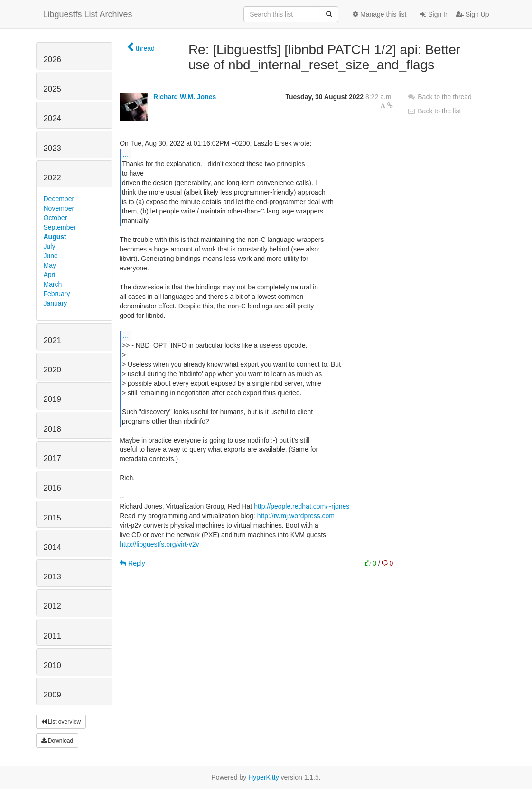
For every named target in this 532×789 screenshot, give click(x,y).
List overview (61, 722)
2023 (52, 148)
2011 (52, 636)
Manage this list (379, 14)
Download (57, 741)
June (51, 256)
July (50, 246)
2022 (52, 178)
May (50, 265)
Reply (132, 563)
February (57, 294)
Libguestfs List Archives (88, 14)
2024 (52, 118)
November (59, 208)
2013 (52, 577)
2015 (52, 518)
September (60, 227)
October (56, 218)
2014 (52, 547)
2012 (52, 606)
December (59, 199)
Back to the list (434, 111)
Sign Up (473, 14)
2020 (52, 370)
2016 (52, 488)
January (56, 303)
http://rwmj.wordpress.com (296, 516)
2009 (52, 695)
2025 (52, 89)
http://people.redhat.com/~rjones (302, 506)
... (126, 154)
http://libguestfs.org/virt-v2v (159, 544)
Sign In (434, 14)
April (50, 275)
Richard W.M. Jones (185, 97)
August (55, 237)
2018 (52, 429)
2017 (52, 459)
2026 (52, 60)
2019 (52, 399)
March (53, 284)
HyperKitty (264, 777)
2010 (52, 665)
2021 (52, 340)
